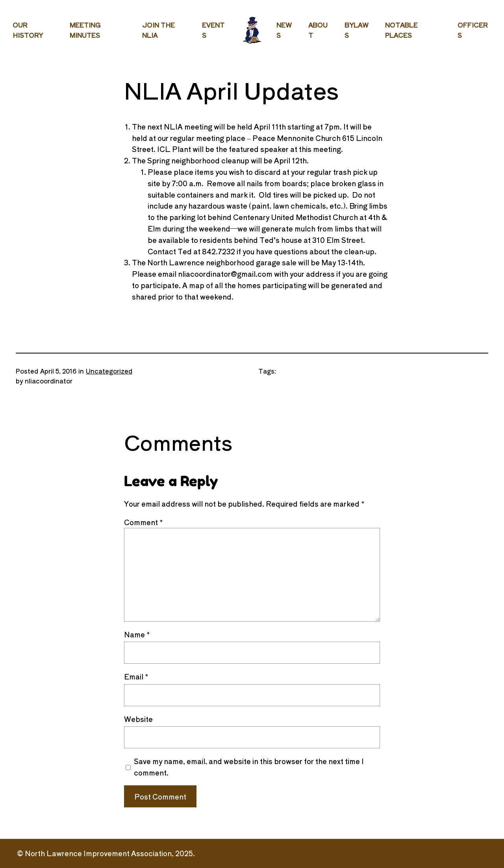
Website (138, 719)
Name (137, 634)
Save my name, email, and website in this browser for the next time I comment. (249, 767)
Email (136, 676)
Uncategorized (109, 371)
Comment (144, 522)
